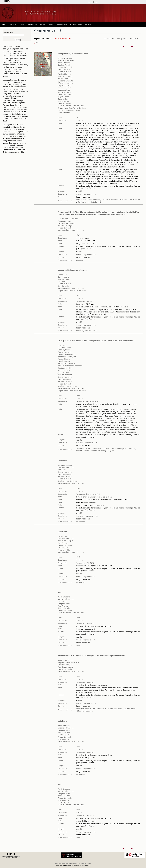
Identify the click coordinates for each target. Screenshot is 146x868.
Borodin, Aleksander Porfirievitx (70, 366)
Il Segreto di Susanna (85, 711)
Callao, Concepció (65, 379)
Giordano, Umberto (65, 81)
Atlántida (80, 260)
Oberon (79, 451)
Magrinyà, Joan (63, 279)
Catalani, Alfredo (64, 65)
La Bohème (62, 532)
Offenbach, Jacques (65, 83)
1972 (78, 117)
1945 (78, 557)
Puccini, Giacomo (64, 74)
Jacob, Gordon (63, 372)
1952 (78, 295)
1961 (78, 235)
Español (90, 2)
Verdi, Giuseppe (64, 63)
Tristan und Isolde (83, 448)
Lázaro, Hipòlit (63, 735)
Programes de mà (89, 194)
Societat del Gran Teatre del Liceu (71, 106)
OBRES (51, 24)
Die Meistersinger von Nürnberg (124, 448)
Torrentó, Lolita (64, 550)
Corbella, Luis (63, 548)
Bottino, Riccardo (64, 101)
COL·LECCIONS (62, 24)
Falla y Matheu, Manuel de (68, 219)
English (97, 2)
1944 (78, 676)
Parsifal (106, 448)
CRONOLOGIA (32, 24)
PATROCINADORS (76, 24)
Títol (118, 39)
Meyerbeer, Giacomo (66, 76)
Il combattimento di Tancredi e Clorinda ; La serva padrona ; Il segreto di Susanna (92, 656)
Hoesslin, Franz (64, 350)
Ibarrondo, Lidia (64, 608)
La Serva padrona (131, 709)
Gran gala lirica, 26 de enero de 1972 (73, 54)
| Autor (124, 39)
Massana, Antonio (65, 465)
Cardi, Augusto (63, 277)
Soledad (79, 331)
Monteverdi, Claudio (66, 660)
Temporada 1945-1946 (85, 563)
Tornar (37, 43)
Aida (60, 592)
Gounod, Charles (64, 88)
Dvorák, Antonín (64, 361)
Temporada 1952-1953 (85, 301)
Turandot (124, 200)
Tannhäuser (97, 448)
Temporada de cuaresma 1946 (88, 401)
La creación (81, 522)
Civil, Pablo (62, 281)
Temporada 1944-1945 (85, 682)
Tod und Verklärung (99, 451)
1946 (78, 396)
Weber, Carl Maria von (66, 354)
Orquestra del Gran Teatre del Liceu (72, 108)
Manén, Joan (63, 275)
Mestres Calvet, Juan (66, 467)
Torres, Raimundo (65, 72)
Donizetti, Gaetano (65, 58)
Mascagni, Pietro (64, 92)
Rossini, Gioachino (65, 79)
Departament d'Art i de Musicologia (66, 863)
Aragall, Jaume (63, 97)
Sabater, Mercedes (65, 377)
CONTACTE (89, 24)
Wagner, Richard (64, 85)
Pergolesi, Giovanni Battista (68, 662)
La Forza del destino (92, 200)
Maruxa (79, 200)
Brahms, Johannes (65, 375)
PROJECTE (12, 24)
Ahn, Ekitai (62, 470)
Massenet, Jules (64, 90)
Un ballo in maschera (110, 200)
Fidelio (87, 451)
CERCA (22, 24)
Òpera (79, 194)
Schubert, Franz (64, 370)
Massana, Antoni (64, 348)
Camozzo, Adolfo (64, 103)
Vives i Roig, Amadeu (66, 60)
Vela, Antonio (63, 543)
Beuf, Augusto (63, 739)
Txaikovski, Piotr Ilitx (66, 67)
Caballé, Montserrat (65, 94)
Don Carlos (82, 202)
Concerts (80, 443)
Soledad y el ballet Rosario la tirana (72, 270)
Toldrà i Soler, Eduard (66, 223)
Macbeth (91, 202)
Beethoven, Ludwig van (67, 357)
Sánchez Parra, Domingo (67, 386)
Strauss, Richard (64, 69)
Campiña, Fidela (64, 604)
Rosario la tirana (91, 331)
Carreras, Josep (64, 99)
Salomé (98, 202)
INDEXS (43, 24)
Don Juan (110, 451)
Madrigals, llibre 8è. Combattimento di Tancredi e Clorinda (99, 709)
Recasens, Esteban (65, 382)
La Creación (63, 461)
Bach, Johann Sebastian (67, 363)
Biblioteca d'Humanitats (84, 863)
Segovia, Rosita (64, 286)
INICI (4, 24)
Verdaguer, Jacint (64, 221)
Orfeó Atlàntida (64, 113)
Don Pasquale (134, 200)
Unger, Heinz (63, 345)
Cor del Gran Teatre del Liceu (69, 110)
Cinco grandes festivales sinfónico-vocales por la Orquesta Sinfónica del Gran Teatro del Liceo (97, 341)
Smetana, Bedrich (65, 368)
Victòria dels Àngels (65, 226)
